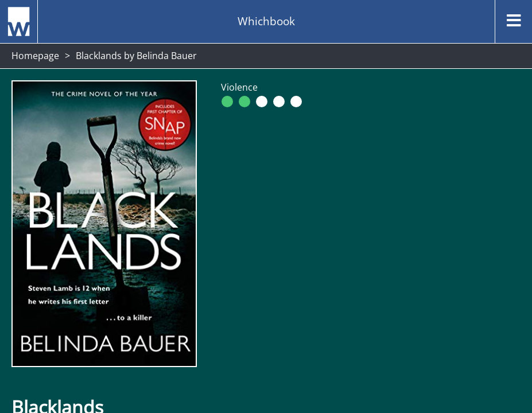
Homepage (35, 56)
